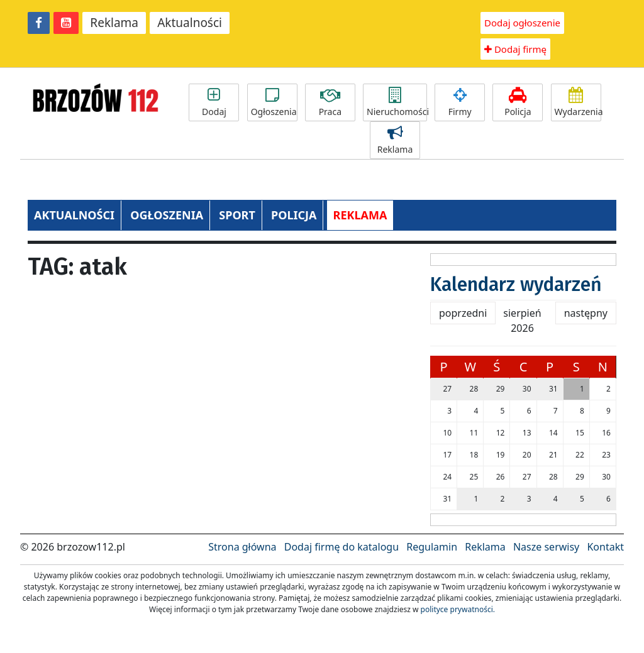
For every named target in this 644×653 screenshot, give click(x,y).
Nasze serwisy (546, 547)
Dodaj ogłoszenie (522, 23)
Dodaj (214, 102)
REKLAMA (360, 215)
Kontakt (605, 547)
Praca (330, 102)
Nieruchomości (397, 102)
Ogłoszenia (274, 102)
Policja (518, 102)
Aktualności (190, 23)
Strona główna (242, 547)
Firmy (460, 102)
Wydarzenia (578, 102)
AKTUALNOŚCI (74, 215)
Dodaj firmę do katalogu (341, 547)
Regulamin (432, 547)
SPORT (237, 215)
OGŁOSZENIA (167, 215)
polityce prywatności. (458, 609)
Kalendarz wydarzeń (516, 285)
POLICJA (294, 215)
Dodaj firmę (515, 49)
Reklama (114, 23)
